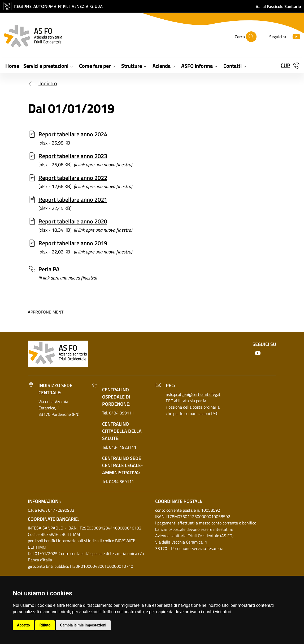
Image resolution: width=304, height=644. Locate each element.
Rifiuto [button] (45, 625)
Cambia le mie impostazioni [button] (83, 625)
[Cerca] (251, 37)
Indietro (42, 83)
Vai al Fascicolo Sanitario (278, 6)
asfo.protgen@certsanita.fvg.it (193, 394)
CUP (285, 65)
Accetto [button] (23, 625)
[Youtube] (294, 36)
